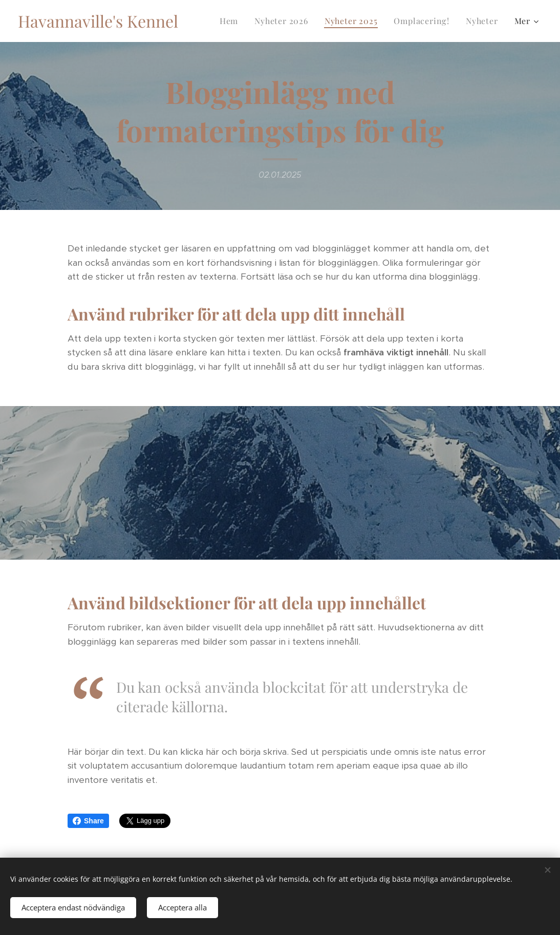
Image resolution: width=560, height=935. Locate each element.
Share (88, 821)
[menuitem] (232, 21)
